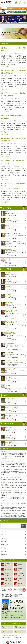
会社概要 (20, 629)
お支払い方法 (21, 625)
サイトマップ (19, 633)
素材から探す (4, 536)
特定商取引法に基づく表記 (8, 633)
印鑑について (18, 51)
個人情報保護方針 (6, 635)
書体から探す (4, 546)
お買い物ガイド (8, 625)
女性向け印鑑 (4, 552)
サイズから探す (4, 542)
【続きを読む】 (5, 64)
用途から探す (4, 549)
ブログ (9, 24)
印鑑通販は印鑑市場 (4, 24)
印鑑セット (3, 532)
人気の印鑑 (3, 529)
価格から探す (4, 539)
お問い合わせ (19, 635)
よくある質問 (7, 629)
